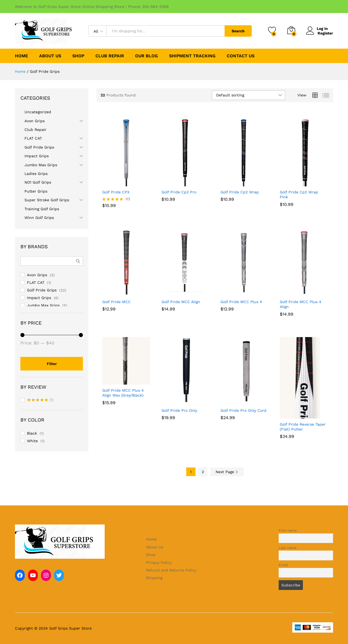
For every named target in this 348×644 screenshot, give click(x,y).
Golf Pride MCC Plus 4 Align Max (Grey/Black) (123, 393)
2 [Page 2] (203, 472)
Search (238, 31)
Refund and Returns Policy (171, 570)
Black (32, 433)
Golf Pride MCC (116, 302)
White (32, 441)
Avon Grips (35, 121)
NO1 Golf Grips (38, 182)
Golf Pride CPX (116, 192)
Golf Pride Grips (39, 147)
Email (283, 565)
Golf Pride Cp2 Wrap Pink (299, 194)
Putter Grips (36, 191)
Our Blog (147, 56)
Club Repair (110, 56)
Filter (52, 364)
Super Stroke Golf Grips (47, 200)
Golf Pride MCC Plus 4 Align (301, 304)
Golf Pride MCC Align (181, 302)
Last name (288, 548)
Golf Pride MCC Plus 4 (241, 302)
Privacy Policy (159, 563)
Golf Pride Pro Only (179, 410)
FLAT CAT (33, 138)
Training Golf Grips (42, 209)
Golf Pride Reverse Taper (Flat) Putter (303, 427)
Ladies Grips (36, 174)
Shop (151, 555)
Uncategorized (38, 112)
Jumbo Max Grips (41, 165)
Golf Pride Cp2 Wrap (240, 192)
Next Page (227, 472)
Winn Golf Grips (39, 218)
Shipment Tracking (192, 56)
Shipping (154, 578)
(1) (40, 400)
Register (325, 33)
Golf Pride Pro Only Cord (243, 410)
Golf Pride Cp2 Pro (179, 192)
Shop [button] (78, 56)
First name (288, 530)
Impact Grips (37, 156)
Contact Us (241, 56)
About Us (50, 56)
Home (21, 56)
